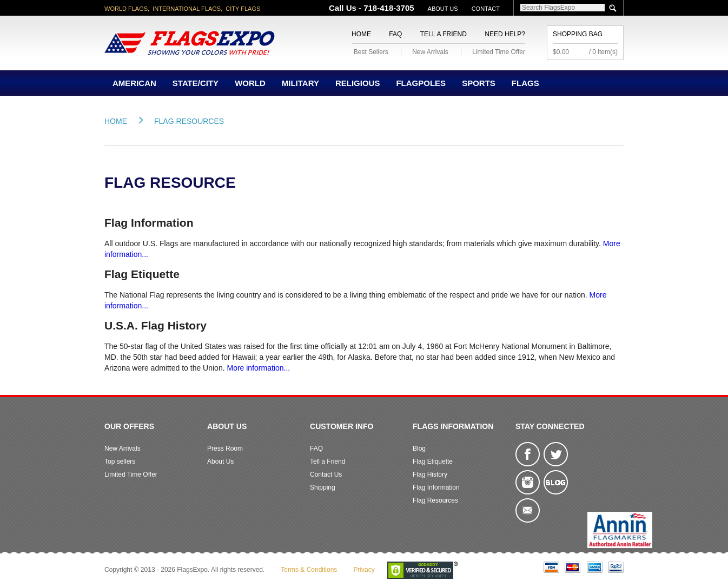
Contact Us (326, 474)
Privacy (364, 570)
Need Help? (505, 34)
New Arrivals (430, 52)
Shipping (323, 487)
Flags (525, 83)
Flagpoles (421, 83)
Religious (358, 83)
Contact (486, 9)
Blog (419, 449)
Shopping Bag (578, 34)
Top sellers (120, 461)
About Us (443, 9)
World (250, 83)
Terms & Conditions (309, 570)
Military (300, 83)
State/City (196, 83)
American (134, 83)
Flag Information (436, 487)
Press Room (225, 449)
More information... (258, 368)
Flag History (430, 474)
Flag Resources (189, 121)
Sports (479, 83)
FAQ (395, 34)
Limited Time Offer (499, 52)
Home (361, 34)
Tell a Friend (444, 34)
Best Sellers (371, 52)
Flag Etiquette (433, 461)
